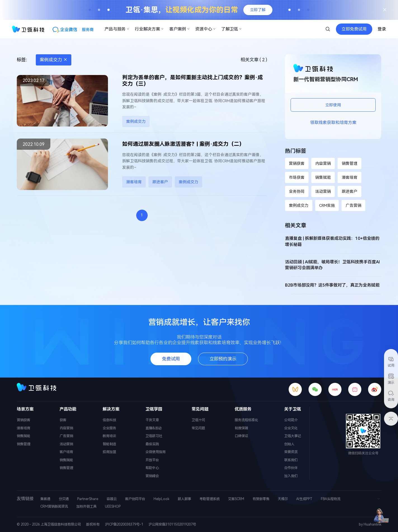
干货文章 (152, 420)
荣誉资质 (291, 452)
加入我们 (291, 476)
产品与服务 (117, 29)
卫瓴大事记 (293, 436)
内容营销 (323, 163)
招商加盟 (109, 452)
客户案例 (180, 29)
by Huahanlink (370, 524)
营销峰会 (152, 476)
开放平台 (152, 460)
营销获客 (297, 163)
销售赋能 (323, 177)
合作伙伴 (291, 468)
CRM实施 (327, 205)
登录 (382, 29)
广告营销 (354, 205)
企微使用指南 (156, 452)
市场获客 (297, 177)
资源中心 (206, 29)
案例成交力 (54, 60)
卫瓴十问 (198, 420)
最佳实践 (152, 444)
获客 (63, 420)
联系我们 (291, 460)
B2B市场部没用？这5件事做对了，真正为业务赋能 (332, 285)
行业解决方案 (149, 29)
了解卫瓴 (232, 29)
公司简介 (291, 420)
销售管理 (350, 163)
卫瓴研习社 (154, 436)
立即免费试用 (354, 29)
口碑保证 (241, 436)
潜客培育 (134, 182)
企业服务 (109, 428)
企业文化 (291, 428)
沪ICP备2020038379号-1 (124, 524)
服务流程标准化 (246, 420)
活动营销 (323, 191)
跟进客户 (160, 182)
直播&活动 (153, 428)
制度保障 (241, 428)
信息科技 (109, 420)
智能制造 (109, 444)
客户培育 (66, 452)
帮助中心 (152, 468)
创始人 (289, 444)
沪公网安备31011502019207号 (172, 524)
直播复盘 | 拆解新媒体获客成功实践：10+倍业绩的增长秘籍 (332, 242)
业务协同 (297, 191)
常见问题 (198, 428)
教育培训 (109, 436)
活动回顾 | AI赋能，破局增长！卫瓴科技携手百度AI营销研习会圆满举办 (332, 265)
